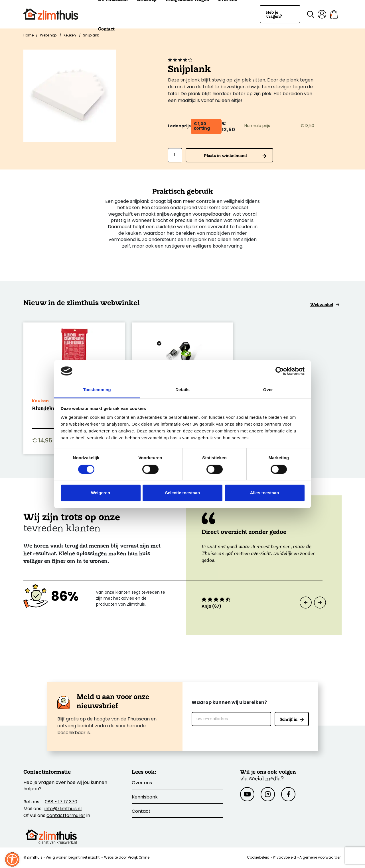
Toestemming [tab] (97, 390)
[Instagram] (268, 794)
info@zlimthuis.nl (63, 809)
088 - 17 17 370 (61, 802)
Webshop (48, 36)
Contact (106, 29)
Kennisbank (145, 797)
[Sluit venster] (12, 859)
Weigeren (101, 493)
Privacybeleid (284, 858)
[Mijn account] (322, 14)
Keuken (70, 36)
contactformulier (66, 816)
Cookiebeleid (258, 858)
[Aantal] (175, 155)
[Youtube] (247, 794)
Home (29, 36)
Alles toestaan (265, 493)
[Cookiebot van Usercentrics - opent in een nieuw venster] (280, 371)
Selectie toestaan (183, 493)
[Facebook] (288, 794)
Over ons (142, 783)
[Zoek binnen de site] (307, 14)
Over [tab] (268, 390)
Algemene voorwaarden (321, 858)
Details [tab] (182, 390)
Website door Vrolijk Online (127, 858)
